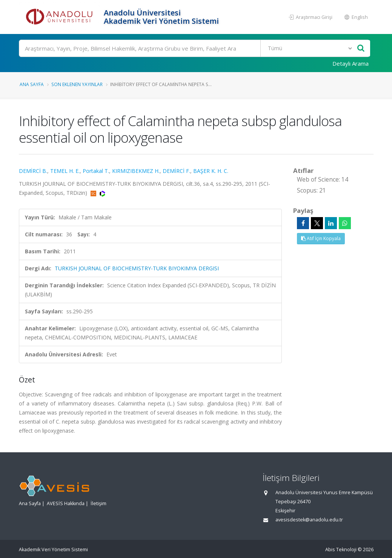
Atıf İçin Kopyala (321, 238)
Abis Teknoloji (341, 550)
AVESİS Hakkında (66, 503)
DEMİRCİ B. (33, 171)
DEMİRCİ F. (176, 171)
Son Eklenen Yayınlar (77, 84)
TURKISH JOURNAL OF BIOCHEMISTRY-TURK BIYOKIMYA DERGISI (137, 268)
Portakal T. (96, 171)
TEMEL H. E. (65, 171)
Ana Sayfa (32, 84)
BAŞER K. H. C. (211, 171)
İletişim (98, 503)
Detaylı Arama (350, 63)
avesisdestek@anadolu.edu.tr (309, 520)
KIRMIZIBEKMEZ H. (136, 171)
